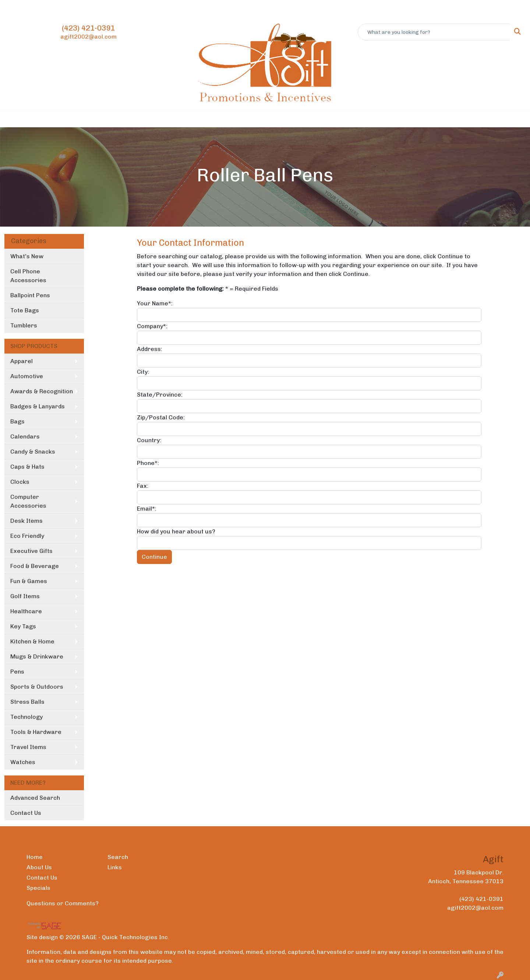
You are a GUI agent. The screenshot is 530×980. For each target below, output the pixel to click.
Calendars (25, 436)
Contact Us (74, 8)
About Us (41, 8)
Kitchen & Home (32, 641)
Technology (26, 717)
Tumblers (24, 325)
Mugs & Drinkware (37, 656)
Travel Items (28, 747)
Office (260, 118)
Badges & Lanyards (38, 406)
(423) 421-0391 (88, 28)
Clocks (20, 482)
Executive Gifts (31, 551)
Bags (190, 118)
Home (15, 8)
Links (115, 867)
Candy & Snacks (33, 452)
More (368, 118)
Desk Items (26, 521)
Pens (17, 672)
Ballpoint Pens (30, 295)
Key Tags (23, 626)
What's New (27, 256)
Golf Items (25, 596)
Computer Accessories (28, 501)
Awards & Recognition (42, 391)
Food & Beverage (35, 566)
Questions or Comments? (63, 903)
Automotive (27, 376)
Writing (338, 118)
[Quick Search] (434, 32)
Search (118, 857)
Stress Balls (27, 702)
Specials (38, 888)
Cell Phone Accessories (28, 276)
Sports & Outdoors (37, 687)
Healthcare (26, 611)
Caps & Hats (27, 467)
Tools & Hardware (36, 732)
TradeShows (298, 118)
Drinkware (224, 118)
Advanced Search (35, 798)
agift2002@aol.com (89, 37)
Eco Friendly (27, 536)
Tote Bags (25, 310)
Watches (23, 762)
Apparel (159, 118)
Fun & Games (29, 581)
